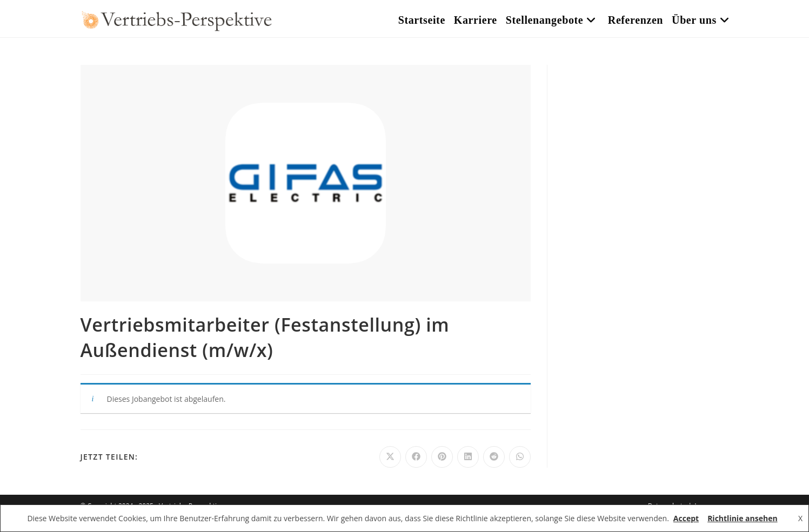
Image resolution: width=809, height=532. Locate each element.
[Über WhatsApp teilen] (520, 457)
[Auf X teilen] (390, 457)
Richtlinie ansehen (742, 518)
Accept (686, 518)
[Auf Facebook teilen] (416, 457)
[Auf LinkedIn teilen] (468, 457)
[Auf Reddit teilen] (494, 457)
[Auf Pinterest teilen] (442, 457)
